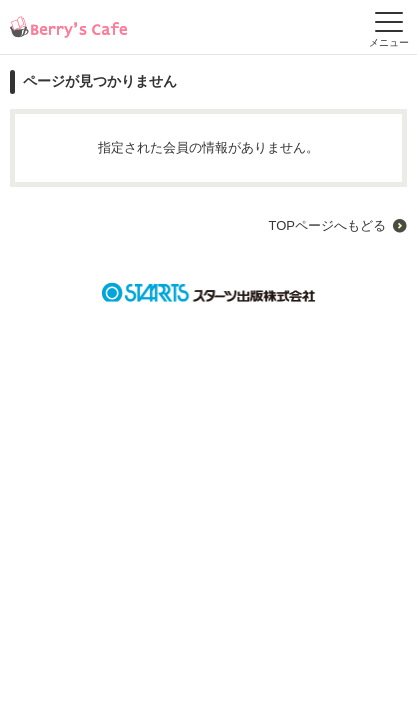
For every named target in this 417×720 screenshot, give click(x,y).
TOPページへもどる (327, 225)
